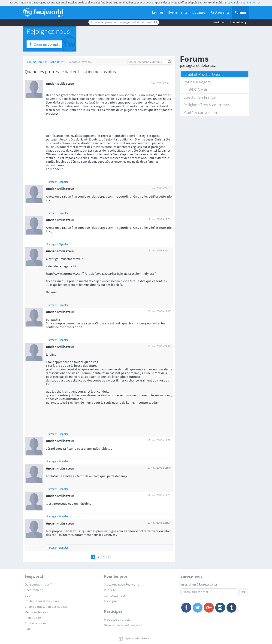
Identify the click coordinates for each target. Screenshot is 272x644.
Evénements (178, 12)
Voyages (199, 12)
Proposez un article (117, 620)
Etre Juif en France (199, 97)
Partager (52, 182)
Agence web (132, 638)
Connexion (236, 22)
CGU (28, 595)
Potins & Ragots (197, 82)
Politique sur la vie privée (42, 601)
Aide (28, 629)
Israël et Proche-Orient (51, 62)
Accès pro (110, 601)
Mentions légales (36, 612)
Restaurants (220, 12)
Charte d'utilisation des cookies (46, 607)
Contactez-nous (36, 623)
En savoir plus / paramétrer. (240, 2)
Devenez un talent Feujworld (124, 625)
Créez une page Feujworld (122, 584)
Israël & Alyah (195, 90)
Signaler (63, 182)
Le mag (157, 12)
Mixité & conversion (200, 112)
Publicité (110, 590)
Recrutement (34, 590)
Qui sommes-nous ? (38, 584)
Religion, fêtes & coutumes (207, 105)
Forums (241, 12)
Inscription (219, 22)
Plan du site (33, 618)
